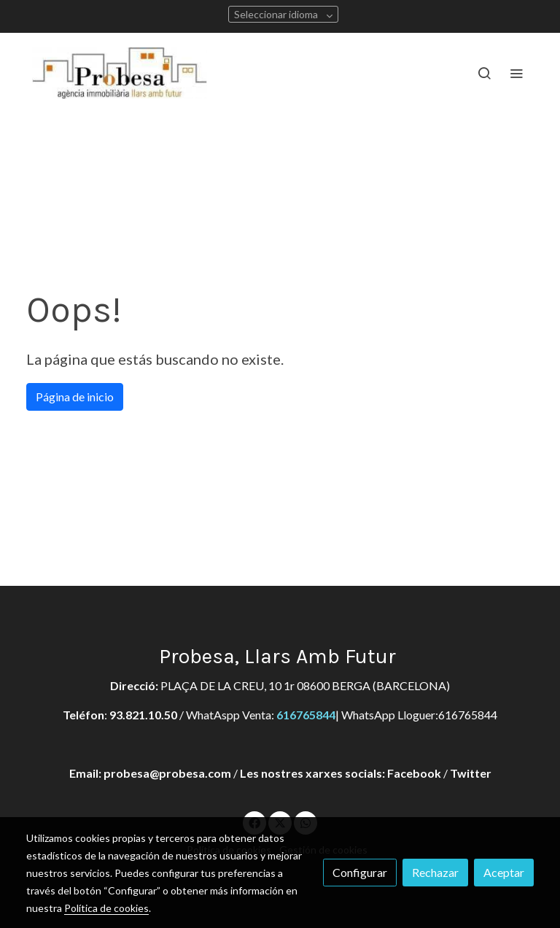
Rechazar (435, 872)
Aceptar (504, 872)
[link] (120, 73)
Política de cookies (106, 908)
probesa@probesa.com (167, 773)
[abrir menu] (516, 73)
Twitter (471, 773)
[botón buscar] (484, 73)
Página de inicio (75, 397)
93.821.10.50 (143, 715)
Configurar (360, 872)
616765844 (306, 715)
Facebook (414, 773)
